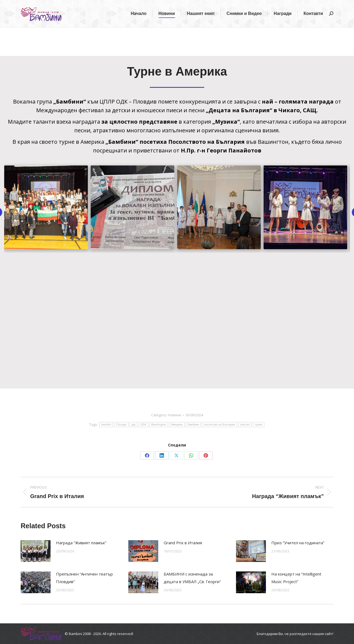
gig (133, 425)
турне (259, 425)
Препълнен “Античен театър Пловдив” (84, 578)
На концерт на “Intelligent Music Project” (296, 578)
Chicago (121, 425)
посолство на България (220, 425)
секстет (245, 425)
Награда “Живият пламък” (81, 543)
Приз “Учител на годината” (298, 543)
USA (143, 425)
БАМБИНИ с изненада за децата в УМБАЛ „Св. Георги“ (192, 578)
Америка (177, 425)
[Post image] (36, 551)
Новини (174, 415)
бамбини (193, 425)
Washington (159, 425)
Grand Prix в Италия (183, 543)
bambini (106, 425)
